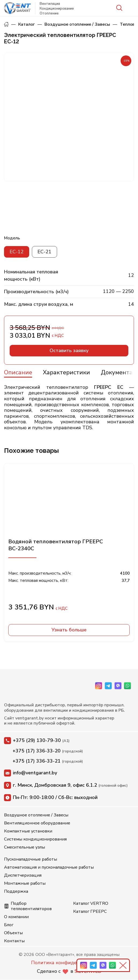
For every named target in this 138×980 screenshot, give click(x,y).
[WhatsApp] (128, 686)
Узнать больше (69, 630)
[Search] (119, 8)
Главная (6, 24)
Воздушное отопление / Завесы (77, 24)
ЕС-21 (44, 252)
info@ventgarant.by (31, 773)
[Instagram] (99, 686)
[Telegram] (108, 686)
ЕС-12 (17, 252)
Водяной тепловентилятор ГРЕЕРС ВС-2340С (56, 545)
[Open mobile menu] (131, 8)
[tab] (18, 372)
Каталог (27, 24)
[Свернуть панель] (124, 965)
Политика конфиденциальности (69, 963)
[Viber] (118, 686)
